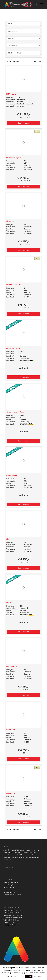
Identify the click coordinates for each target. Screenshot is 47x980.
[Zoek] (35, 5)
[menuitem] (35, 5)
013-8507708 (10, 892)
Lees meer (38, 976)
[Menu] (40, 5)
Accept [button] (29, 976)
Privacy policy (8, 867)
